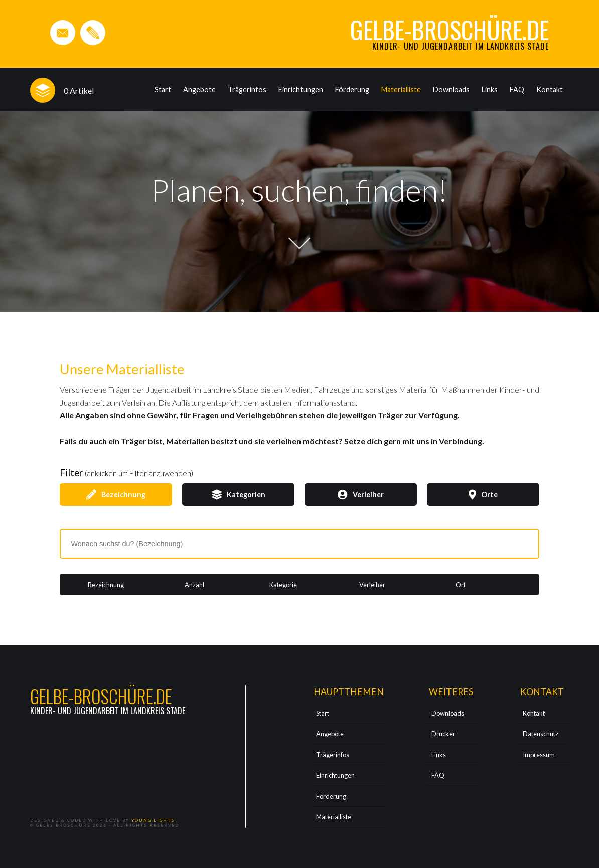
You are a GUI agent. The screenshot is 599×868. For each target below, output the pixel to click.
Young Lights (153, 820)
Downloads (451, 90)
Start (163, 90)
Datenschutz (541, 734)
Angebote (199, 90)
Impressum (539, 755)
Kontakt (550, 90)
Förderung (352, 90)
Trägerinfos (247, 90)
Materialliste (401, 90)
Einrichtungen (301, 90)
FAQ (517, 90)
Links (490, 90)
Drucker (443, 734)
